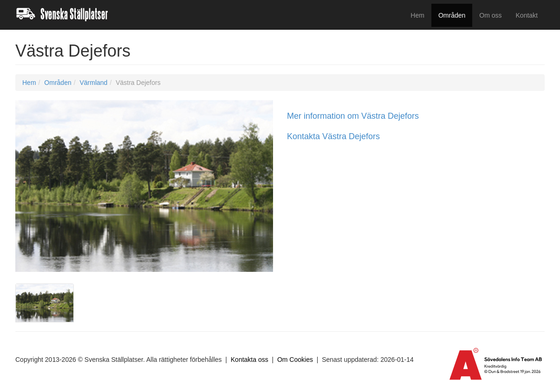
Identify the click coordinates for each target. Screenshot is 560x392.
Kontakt (527, 15)
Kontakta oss (250, 360)
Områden (452, 15)
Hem (417, 15)
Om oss (490, 15)
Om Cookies (295, 360)
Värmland (93, 83)
